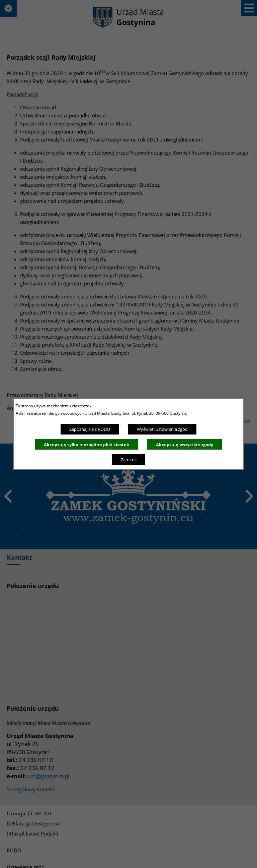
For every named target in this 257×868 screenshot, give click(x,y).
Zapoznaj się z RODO (90, 429)
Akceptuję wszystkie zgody (185, 445)
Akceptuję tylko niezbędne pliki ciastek (87, 445)
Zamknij (129, 460)
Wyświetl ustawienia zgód (162, 429)
